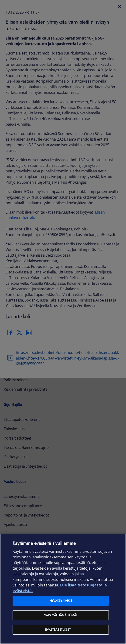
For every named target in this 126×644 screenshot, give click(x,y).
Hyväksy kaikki (61, 601)
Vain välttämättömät (61, 615)
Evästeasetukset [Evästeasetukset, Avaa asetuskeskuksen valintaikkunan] (58, 630)
